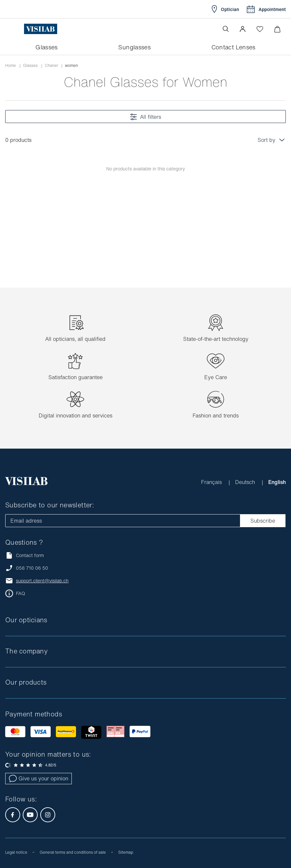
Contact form (25, 555)
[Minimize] (277, 29)
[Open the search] (226, 29)
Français (212, 482)
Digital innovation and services (76, 415)
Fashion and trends (216, 415)
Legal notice (16, 852)
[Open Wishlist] (260, 29)
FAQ (20, 593)
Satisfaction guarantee (76, 377)
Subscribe (263, 521)
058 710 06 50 (32, 568)
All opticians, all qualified (75, 339)
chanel (51, 66)
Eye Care (216, 377)
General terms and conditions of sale (73, 852)
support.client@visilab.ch (42, 581)
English (277, 482)
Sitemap (126, 852)
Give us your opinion (38, 778)
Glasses (30, 66)
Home (11, 66)
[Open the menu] (19, 29)
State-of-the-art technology (216, 339)
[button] (243, 29)
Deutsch (246, 482)
